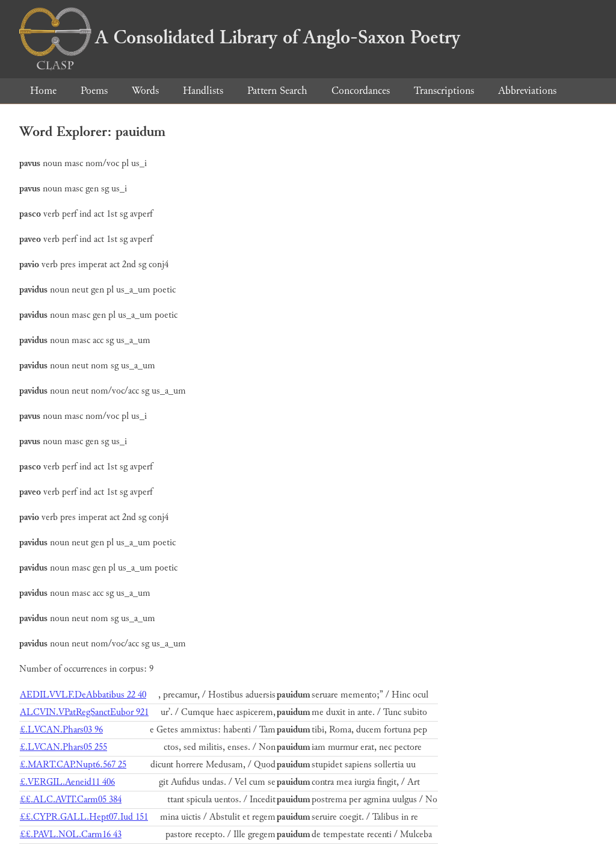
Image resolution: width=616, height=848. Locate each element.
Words (145, 91)
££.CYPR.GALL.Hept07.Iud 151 (84, 817)
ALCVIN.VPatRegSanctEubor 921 (84, 712)
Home (43, 91)
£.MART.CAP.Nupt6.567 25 (73, 765)
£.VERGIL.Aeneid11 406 (67, 782)
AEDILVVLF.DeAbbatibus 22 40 (83, 695)
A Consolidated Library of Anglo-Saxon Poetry (240, 37)
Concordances (361, 91)
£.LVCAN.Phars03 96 (61, 730)
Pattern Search (277, 91)
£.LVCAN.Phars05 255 (63, 747)
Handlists (203, 91)
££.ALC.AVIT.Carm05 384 (71, 800)
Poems (94, 91)
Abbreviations (527, 91)
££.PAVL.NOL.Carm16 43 (71, 834)
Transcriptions (444, 91)
